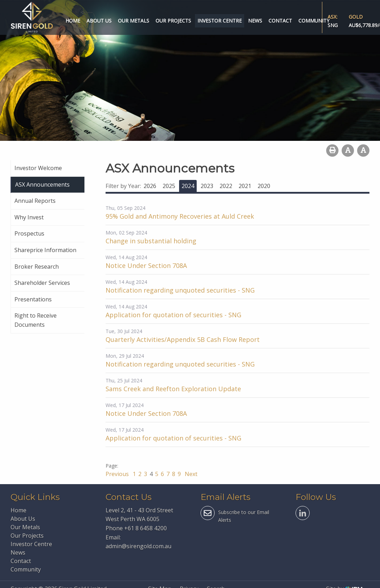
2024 (188, 186)
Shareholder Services (42, 283)
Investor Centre (220, 21)
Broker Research (37, 267)
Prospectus (29, 233)
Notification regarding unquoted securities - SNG (180, 290)
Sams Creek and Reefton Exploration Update (173, 389)
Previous (118, 474)
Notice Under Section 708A (146, 265)
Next (190, 474)
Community (314, 21)
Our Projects (173, 21)
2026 (150, 186)
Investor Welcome (38, 168)
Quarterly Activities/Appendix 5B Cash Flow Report (183, 339)
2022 (226, 186)
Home (73, 21)
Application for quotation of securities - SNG (173, 315)
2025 (169, 186)
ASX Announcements (42, 184)
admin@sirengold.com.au (138, 546)
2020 (264, 186)
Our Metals (134, 21)
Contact (280, 21)
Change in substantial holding (151, 241)
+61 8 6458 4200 (145, 528)
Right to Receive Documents (36, 320)
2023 (207, 186)
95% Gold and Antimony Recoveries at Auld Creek (180, 216)
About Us (99, 21)
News (255, 21)
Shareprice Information (45, 250)
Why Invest (29, 217)
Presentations (33, 299)
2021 (245, 186)
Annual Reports (35, 201)
